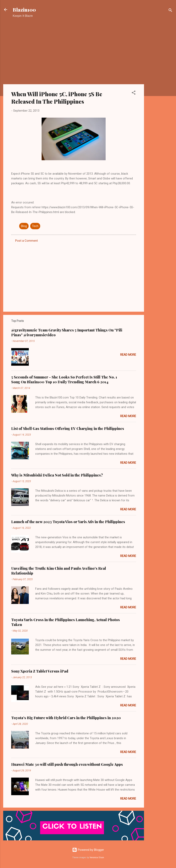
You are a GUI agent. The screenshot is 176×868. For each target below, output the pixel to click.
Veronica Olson (97, 857)
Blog (24, 226)
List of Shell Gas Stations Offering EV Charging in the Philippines (68, 428)
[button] (134, 93)
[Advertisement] (160, 85)
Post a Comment (26, 241)
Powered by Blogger (88, 850)
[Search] (170, 11)
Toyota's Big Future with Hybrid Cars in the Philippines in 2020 (66, 718)
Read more (128, 355)
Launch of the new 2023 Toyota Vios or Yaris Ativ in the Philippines (68, 522)
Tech (35, 226)
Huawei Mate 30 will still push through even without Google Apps (67, 764)
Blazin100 (24, 10)
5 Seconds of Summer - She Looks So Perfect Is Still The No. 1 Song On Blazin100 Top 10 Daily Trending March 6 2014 (64, 379)
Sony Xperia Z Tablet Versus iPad (40, 671)
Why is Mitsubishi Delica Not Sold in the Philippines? (57, 475)
